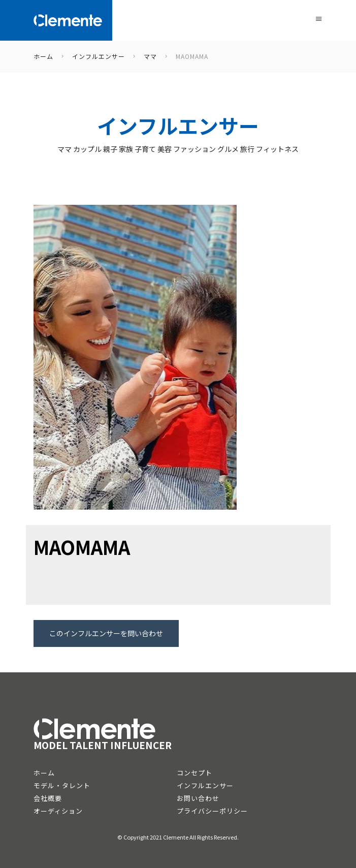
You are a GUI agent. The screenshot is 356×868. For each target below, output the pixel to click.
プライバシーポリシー (212, 811)
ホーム (44, 773)
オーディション (58, 811)
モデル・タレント (62, 785)
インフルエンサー (205, 785)
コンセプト (195, 773)
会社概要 (48, 798)
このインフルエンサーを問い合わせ (106, 633)
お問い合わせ (198, 798)
